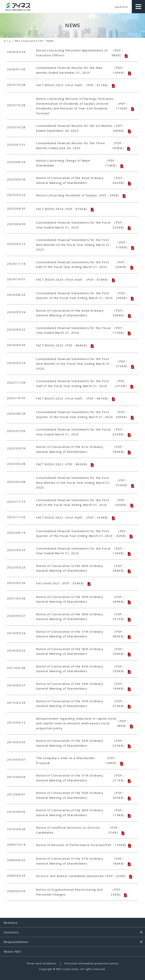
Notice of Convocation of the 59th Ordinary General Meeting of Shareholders (83, 599)
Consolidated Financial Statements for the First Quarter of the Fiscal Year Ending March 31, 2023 (83, 534)
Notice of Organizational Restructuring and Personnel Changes (83, 892)
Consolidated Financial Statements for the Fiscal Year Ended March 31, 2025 (83, 225)
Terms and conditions (42, 963)
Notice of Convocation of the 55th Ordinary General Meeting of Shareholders (83, 669)
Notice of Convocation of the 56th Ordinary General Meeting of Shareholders (83, 651)
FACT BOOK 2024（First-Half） (73, 280)
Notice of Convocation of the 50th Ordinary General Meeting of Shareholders (83, 795)
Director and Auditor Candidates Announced (82, 876)
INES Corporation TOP (29, 41)
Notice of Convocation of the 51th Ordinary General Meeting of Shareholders (83, 778)
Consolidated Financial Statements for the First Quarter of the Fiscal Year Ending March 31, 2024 (83, 415)
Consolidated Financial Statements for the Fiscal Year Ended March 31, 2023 (83, 432)
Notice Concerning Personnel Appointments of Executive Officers (83, 53)
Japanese (121, 7)
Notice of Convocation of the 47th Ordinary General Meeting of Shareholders (83, 861)
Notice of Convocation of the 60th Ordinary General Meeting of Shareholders (83, 568)
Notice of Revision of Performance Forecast (81, 845)
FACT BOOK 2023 (62, 345)
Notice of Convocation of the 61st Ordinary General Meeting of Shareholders (83, 449)
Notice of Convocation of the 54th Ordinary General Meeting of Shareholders (83, 686)
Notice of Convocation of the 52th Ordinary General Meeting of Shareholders (83, 743)
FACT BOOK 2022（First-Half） (73, 518)
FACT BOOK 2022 (62, 464)
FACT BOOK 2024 (62, 209)
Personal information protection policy (91, 963)
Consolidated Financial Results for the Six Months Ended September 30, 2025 (83, 128)
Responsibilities (16, 942)
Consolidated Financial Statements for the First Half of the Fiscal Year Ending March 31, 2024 (83, 384)
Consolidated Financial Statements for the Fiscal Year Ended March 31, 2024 (83, 330)
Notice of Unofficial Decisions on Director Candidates (83, 830)
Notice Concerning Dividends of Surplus (78, 195)
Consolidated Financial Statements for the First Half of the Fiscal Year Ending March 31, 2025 (83, 265)
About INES (12, 951)
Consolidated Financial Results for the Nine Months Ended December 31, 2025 (83, 70)
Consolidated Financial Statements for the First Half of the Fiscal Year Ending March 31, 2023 (83, 503)
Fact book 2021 (61, 583)
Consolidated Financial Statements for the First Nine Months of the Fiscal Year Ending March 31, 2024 (83, 364)
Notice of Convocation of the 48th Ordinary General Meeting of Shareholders (83, 813)
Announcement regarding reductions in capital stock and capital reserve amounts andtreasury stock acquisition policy (83, 723)
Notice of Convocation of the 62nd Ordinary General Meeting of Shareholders (83, 313)
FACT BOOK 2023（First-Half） (73, 399)
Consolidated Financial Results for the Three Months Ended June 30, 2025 (83, 146)
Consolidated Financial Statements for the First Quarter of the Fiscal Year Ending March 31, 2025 (83, 296)
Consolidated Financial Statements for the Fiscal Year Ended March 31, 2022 (83, 551)
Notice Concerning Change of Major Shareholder (83, 163)
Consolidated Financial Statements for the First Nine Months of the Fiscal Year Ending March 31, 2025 (83, 245)
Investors (11, 932)
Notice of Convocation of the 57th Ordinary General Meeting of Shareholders (83, 634)
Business (11, 923)
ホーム (7, 41)
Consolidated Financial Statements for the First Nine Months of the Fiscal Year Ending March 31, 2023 (83, 483)
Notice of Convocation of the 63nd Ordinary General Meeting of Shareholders (83, 180)
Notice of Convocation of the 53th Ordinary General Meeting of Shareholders (83, 704)
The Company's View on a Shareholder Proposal (83, 761)
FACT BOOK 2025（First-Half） (73, 85)
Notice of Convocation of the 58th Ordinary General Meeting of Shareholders (83, 617)
